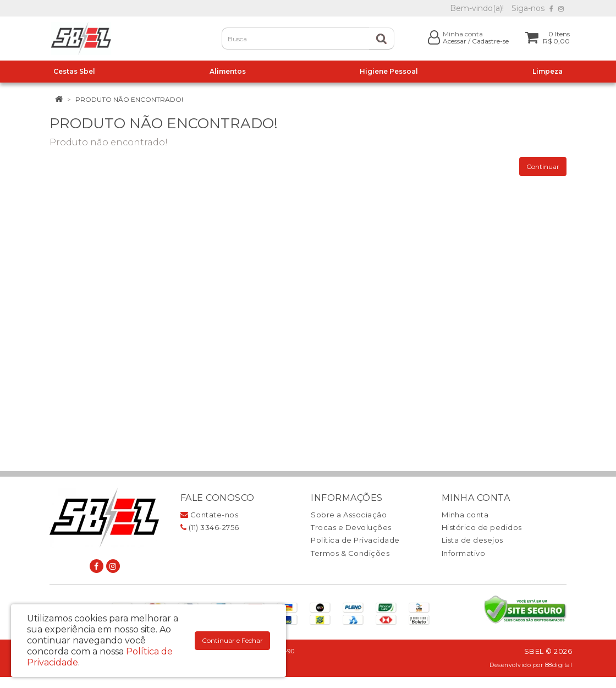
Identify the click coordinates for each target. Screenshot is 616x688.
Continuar (543, 166)
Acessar (455, 41)
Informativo (464, 553)
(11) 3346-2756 (210, 527)
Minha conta (465, 515)
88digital (559, 665)
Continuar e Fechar (232, 640)
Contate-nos (210, 515)
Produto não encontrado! (129, 99)
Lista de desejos (472, 540)
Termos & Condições (350, 553)
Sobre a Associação (349, 515)
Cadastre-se (490, 41)
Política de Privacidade (355, 540)
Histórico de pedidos (482, 527)
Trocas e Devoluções (351, 527)
